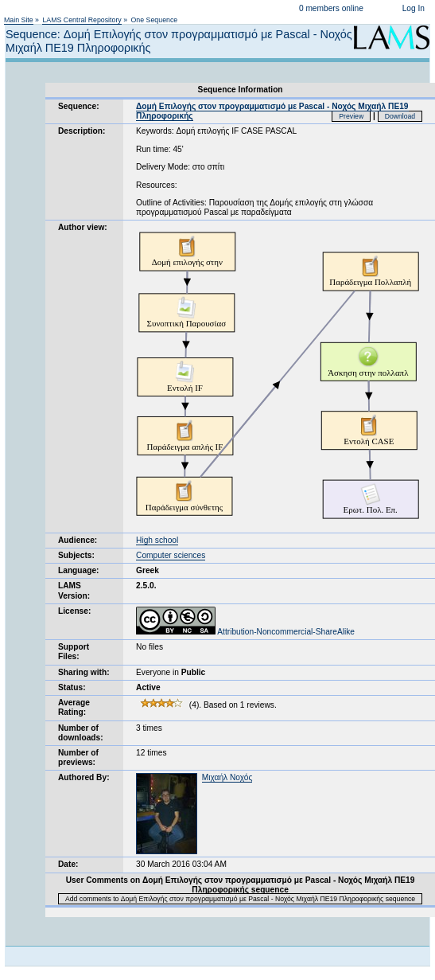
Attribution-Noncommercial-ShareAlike (245, 632)
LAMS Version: (74, 590)
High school (157, 540)
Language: (79, 570)
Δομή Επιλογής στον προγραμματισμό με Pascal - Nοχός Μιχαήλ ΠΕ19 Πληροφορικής (272, 111)
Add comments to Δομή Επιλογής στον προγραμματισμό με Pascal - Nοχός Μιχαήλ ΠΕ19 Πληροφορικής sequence (240, 899)
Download (400, 116)
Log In (414, 8)
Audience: (78, 540)
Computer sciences (171, 555)
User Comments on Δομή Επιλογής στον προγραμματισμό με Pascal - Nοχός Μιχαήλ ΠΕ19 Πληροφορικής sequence (241, 885)
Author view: (83, 227)
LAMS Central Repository (82, 20)
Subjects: (76, 555)
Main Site (19, 20)
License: (74, 611)
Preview (351, 116)
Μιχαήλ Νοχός (227, 777)
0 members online (331, 8)
